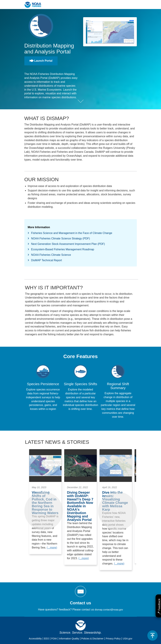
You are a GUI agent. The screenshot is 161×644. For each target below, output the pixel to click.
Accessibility (35, 639)
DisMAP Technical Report (47, 260)
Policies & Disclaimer (92, 639)
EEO (47, 639)
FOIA (54, 639)
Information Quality (69, 639)
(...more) (52, 548)
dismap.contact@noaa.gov (109, 610)
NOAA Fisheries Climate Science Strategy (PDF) (61, 238)
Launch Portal (41, 61)
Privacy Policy (113, 639)
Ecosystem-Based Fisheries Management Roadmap (63, 249)
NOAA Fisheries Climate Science (51, 255)
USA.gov (128, 639)
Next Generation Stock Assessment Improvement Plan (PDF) (68, 244)
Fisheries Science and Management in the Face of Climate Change (72, 233)
